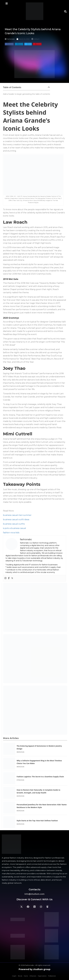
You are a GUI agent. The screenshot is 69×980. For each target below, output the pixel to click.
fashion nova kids (11, 533)
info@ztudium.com (34, 894)
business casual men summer (17, 515)
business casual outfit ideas (16, 520)
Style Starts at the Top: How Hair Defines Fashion (37, 821)
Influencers (33, 976)
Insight (14, 976)
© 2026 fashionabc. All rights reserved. (35, 965)
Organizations (42, 976)
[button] (65, 12)
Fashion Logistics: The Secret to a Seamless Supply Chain (40, 777)
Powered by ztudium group (34, 969)
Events (26, 976)
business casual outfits (14, 524)
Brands (20, 976)
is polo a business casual (14, 528)
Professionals (52, 976)
